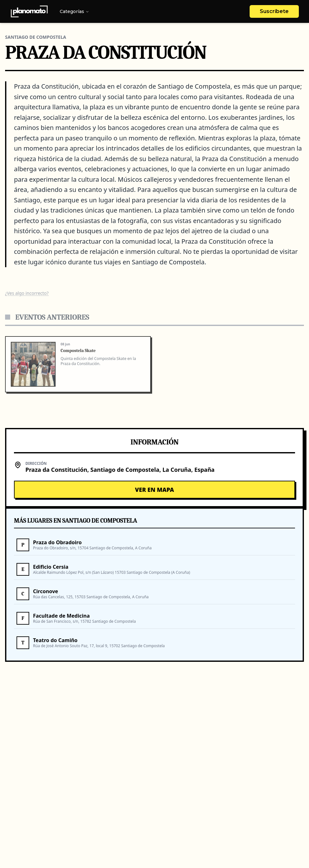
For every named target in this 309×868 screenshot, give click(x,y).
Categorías (74, 11)
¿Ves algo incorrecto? (27, 293)
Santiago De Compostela (36, 37)
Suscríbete (274, 11)
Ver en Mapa (154, 490)
